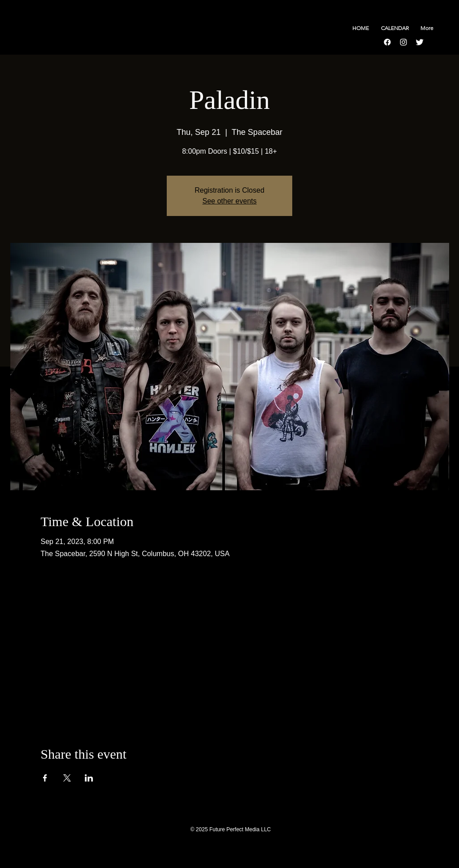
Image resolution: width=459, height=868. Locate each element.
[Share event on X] (67, 778)
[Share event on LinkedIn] (89, 778)
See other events (230, 201)
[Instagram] (403, 42)
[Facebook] (387, 42)
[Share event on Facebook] (45, 778)
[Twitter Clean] (420, 42)
